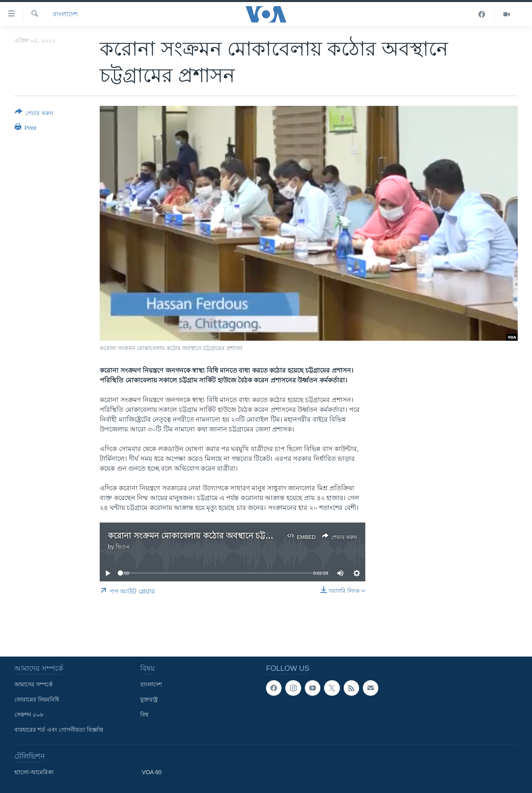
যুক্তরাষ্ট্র (149, 699)
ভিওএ (123, 547)
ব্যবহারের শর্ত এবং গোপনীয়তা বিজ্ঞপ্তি (59, 730)
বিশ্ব (144, 715)
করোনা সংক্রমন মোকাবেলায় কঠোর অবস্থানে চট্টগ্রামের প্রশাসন (210, 536)
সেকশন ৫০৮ (29, 715)
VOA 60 (152, 772)
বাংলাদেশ (65, 14)
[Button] (34, 114)
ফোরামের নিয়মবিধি (37, 699)
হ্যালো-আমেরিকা (34, 772)
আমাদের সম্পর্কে (34, 684)
